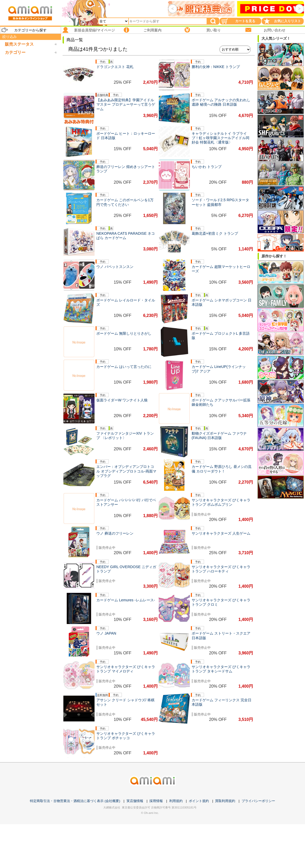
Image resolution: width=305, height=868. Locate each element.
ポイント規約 (199, 801)
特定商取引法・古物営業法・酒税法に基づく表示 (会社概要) (75, 801)
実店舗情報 (135, 801)
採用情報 (156, 801)
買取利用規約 (225, 801)
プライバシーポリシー (258, 801)
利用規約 (176, 801)
